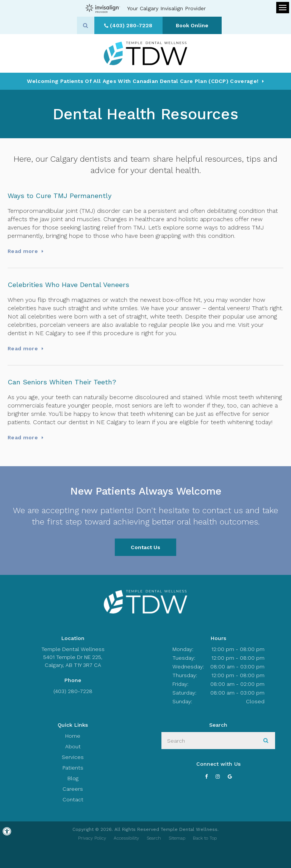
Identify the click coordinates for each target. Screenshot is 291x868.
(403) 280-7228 (73, 691)
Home (73, 736)
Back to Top (205, 838)
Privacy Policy (92, 838)
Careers (73, 789)
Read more (23, 251)
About (73, 746)
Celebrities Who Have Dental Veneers (68, 285)
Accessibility (126, 838)
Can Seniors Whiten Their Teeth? (62, 382)
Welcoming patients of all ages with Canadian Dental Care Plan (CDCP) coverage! (143, 81)
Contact (73, 799)
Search (154, 838)
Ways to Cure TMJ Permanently (59, 196)
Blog (73, 778)
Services (73, 757)
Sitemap (177, 838)
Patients (73, 768)
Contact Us (145, 547)
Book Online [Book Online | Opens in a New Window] (192, 25)
